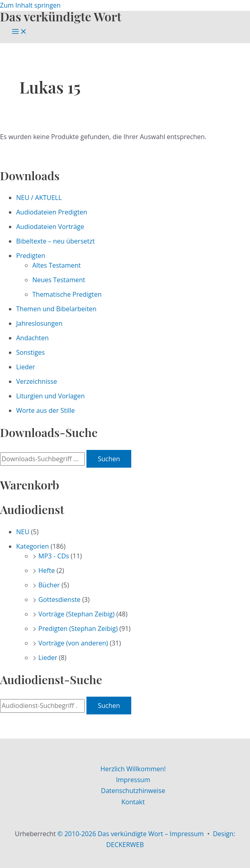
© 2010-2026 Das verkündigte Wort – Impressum (131, 834)
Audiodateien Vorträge (50, 227)
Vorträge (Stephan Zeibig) (77, 614)
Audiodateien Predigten (52, 212)
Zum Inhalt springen (30, 5)
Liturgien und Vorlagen (50, 396)
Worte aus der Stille (45, 410)
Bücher (49, 585)
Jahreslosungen (39, 323)
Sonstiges (30, 352)
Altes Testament (57, 265)
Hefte (47, 570)
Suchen (109, 459)
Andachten (33, 338)
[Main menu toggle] (19, 32)
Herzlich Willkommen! (133, 769)
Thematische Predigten (67, 294)
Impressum (133, 780)
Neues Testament (59, 280)
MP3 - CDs (54, 556)
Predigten (31, 256)
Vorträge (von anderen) (73, 643)
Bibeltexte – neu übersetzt (56, 241)
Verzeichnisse (37, 381)
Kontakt (133, 802)
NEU (23, 532)
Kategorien (33, 546)
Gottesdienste (59, 599)
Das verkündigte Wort (61, 16)
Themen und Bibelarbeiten (56, 309)
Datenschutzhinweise (133, 791)
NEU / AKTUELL (39, 198)
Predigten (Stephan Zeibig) (78, 629)
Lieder (26, 367)
